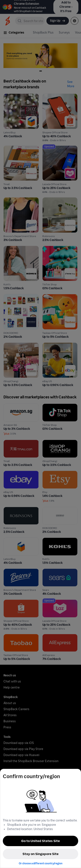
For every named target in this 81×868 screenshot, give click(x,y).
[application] (70, 857)
